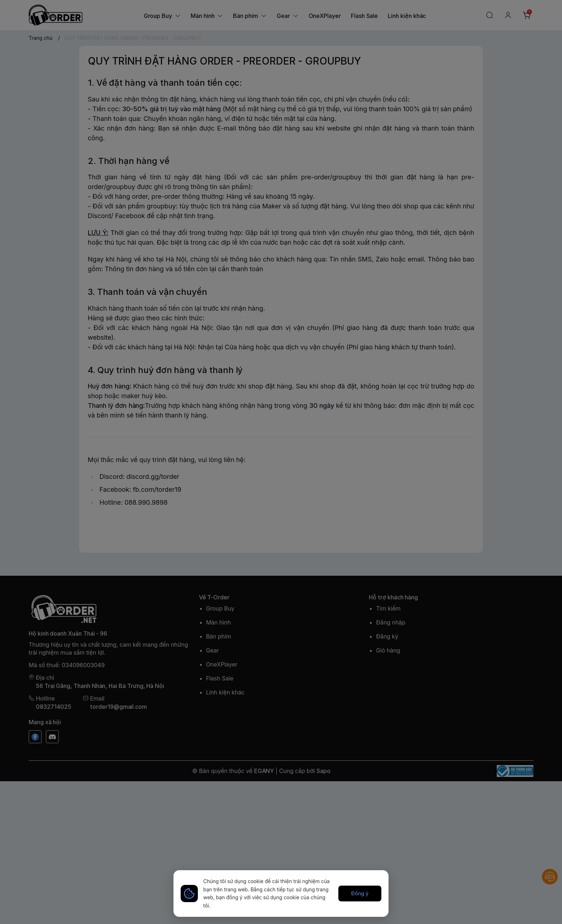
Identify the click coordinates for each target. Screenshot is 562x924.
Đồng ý (360, 893)
